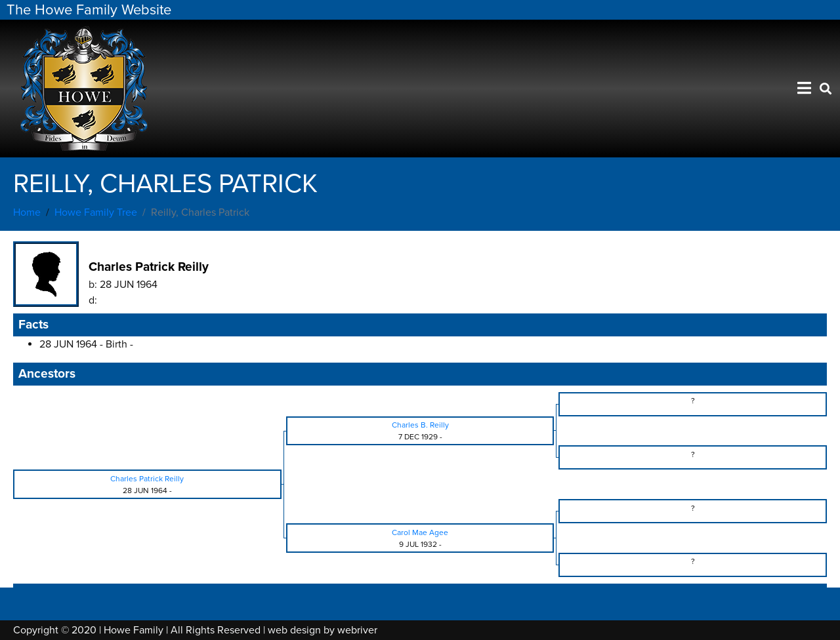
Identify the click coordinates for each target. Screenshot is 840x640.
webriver (357, 630)
